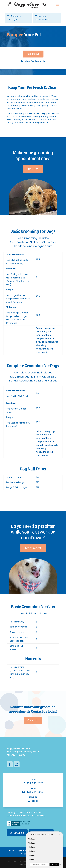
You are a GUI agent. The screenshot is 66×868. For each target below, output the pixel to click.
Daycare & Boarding (26, 850)
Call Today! (33, 54)
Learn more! (33, 548)
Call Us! (33, 168)
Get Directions (17, 833)
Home (11, 850)
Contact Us (33, 720)
